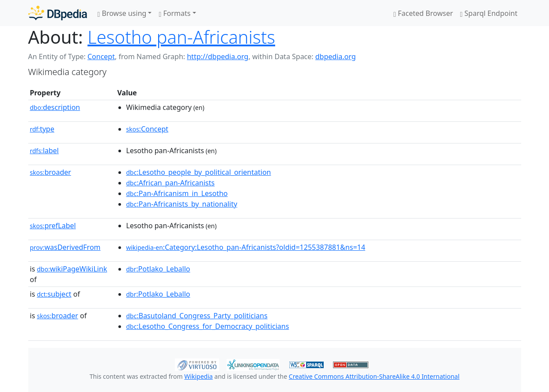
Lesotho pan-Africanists (181, 37)
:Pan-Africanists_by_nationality (182, 204)
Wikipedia (198, 376)
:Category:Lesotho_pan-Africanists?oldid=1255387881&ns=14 (246, 247)
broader (51, 172)
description (55, 107)
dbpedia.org (336, 57)
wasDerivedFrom (65, 247)
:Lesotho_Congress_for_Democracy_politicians (208, 326)
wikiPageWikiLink (72, 269)
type (42, 129)
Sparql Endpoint (489, 13)
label (45, 151)
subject (54, 294)
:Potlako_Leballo (158, 269)
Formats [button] (174, 13)
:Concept (148, 129)
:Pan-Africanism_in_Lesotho (177, 193)
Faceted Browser (423, 13)
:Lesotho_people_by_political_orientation (199, 172)
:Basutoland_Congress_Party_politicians (197, 316)
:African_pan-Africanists (170, 183)
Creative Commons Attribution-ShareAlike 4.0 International (374, 376)
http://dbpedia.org (218, 57)
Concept (101, 57)
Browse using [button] (122, 13)
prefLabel (53, 226)
